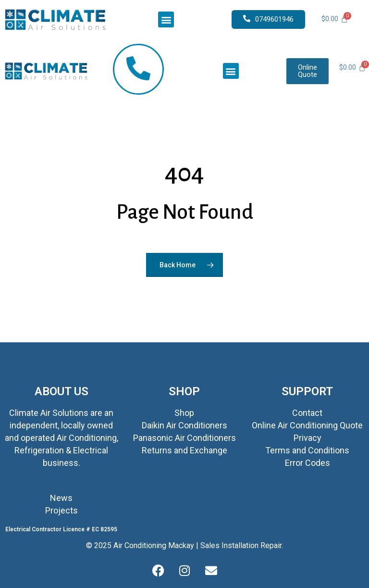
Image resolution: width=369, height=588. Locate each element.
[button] (166, 19)
